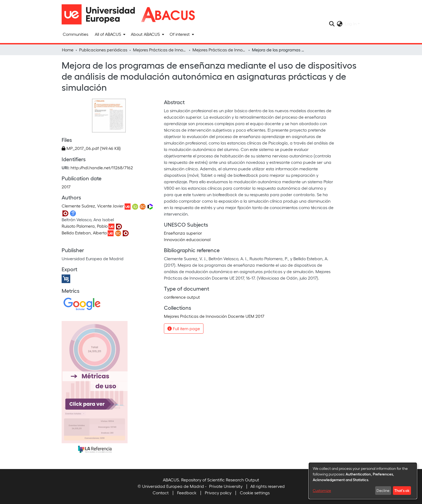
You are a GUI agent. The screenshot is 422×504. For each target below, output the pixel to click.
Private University (226, 486)
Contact (161, 493)
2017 (66, 187)
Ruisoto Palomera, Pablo (85, 226)
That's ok (402, 490)
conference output (182, 297)
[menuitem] (110, 34)
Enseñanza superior (183, 233)
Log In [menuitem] (351, 24)
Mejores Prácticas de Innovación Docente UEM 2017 (219, 50)
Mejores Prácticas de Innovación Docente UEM (160, 50)
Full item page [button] (184, 328)
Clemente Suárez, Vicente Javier (93, 206)
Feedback (187, 493)
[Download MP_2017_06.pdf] (91, 148)
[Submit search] (332, 24)
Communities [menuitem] (75, 34)
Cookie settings (255, 493)
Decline (383, 490)
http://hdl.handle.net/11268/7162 (102, 168)
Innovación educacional (187, 239)
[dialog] (363, 481)
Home (68, 50)
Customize (322, 490)
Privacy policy (218, 493)
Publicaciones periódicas (103, 50)
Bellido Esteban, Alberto (84, 233)
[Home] (101, 14)
